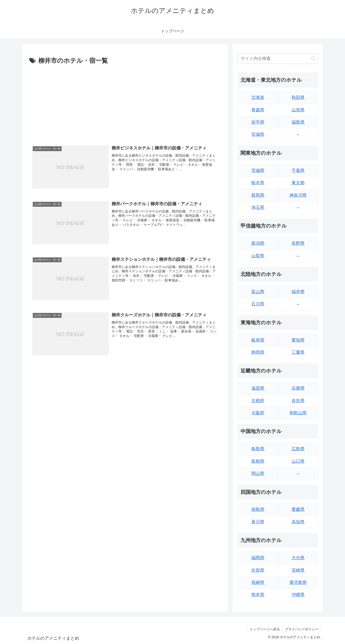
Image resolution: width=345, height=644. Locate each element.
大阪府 (258, 413)
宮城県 (258, 134)
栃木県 (258, 183)
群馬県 (258, 195)
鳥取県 (258, 449)
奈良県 (298, 401)
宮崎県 (298, 570)
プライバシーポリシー (302, 629)
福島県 (298, 122)
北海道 (258, 97)
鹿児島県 (298, 582)
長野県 (298, 243)
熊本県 (258, 595)
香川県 (258, 522)
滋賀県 (258, 388)
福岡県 (258, 558)
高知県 (298, 522)
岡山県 (258, 473)
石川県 (258, 304)
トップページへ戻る (265, 629)
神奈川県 (298, 195)
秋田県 (298, 97)
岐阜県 (258, 340)
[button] (313, 59)
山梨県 (258, 256)
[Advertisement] (125, 102)
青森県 (258, 110)
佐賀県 (258, 570)
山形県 (298, 110)
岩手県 (258, 122)
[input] (278, 59)
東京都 (298, 183)
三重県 (298, 352)
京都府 (258, 401)
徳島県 (258, 509)
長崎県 (258, 582)
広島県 (298, 449)
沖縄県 (298, 595)
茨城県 (258, 171)
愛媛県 (298, 509)
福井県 (298, 292)
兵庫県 (298, 388)
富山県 (258, 292)
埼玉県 (258, 207)
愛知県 (298, 340)
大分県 (298, 558)
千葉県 (298, 171)
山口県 (298, 461)
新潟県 (258, 243)
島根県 (258, 461)
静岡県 (258, 352)
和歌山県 (298, 413)
